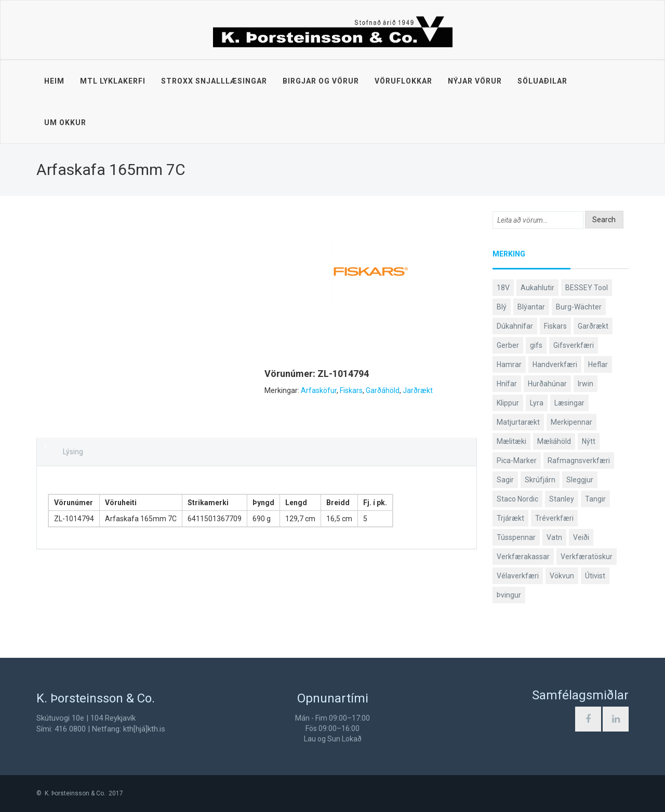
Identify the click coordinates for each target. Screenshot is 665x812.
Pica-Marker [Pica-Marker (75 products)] (517, 461)
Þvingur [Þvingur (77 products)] (509, 595)
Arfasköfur (319, 390)
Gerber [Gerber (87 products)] (508, 345)
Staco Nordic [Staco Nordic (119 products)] (517, 499)
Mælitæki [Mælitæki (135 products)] (511, 441)
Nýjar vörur (475, 81)
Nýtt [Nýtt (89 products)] (589, 441)
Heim (54, 81)
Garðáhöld (383, 390)
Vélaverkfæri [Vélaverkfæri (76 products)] (518, 576)
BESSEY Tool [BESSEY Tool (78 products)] (587, 288)
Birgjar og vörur (321, 81)
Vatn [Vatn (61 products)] (554, 537)
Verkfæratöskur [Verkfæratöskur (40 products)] (587, 557)
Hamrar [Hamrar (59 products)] (509, 364)
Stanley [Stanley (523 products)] (562, 499)
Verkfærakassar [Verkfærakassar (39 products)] (523, 557)
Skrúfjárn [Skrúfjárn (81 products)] (540, 480)
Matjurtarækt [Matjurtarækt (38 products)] (518, 422)
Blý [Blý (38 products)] (502, 307)
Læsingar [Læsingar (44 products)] (569, 403)
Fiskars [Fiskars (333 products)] (555, 326)
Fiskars (351, 390)
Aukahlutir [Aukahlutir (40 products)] (537, 288)
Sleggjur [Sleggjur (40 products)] (580, 480)
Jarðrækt (418, 390)
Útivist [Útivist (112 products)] (595, 576)
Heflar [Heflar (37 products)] (598, 364)
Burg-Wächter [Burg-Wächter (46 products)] (579, 307)
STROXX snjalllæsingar (214, 81)
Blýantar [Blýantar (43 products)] (531, 307)
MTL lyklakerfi (113, 81)
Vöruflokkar (403, 81)
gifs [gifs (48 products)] (536, 345)
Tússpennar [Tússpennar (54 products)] (516, 537)
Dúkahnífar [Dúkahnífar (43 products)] (515, 326)
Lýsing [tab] (73, 452)
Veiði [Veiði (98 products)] (581, 537)
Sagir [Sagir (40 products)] (505, 480)
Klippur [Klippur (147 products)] (508, 403)
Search (604, 220)
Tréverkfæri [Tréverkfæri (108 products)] (554, 518)
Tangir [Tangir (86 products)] (595, 499)
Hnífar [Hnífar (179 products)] (507, 384)
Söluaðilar (542, 81)
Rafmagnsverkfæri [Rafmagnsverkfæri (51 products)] (579, 461)
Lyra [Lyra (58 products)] (537, 403)
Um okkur (65, 123)
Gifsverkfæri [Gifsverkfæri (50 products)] (574, 345)
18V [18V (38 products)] (503, 288)
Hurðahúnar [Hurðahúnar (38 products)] (547, 384)
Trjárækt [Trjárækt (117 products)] (510, 518)
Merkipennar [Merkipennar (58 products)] (571, 422)
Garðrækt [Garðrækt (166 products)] (593, 326)
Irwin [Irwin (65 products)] (586, 384)
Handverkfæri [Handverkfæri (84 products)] (555, 364)
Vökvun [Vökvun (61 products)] (562, 576)
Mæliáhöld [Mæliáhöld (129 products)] (554, 441)
